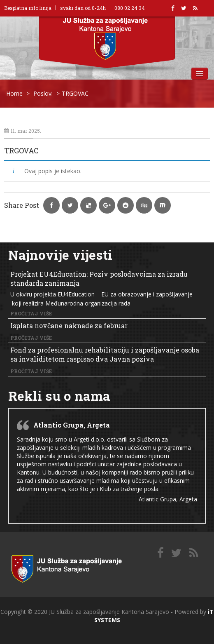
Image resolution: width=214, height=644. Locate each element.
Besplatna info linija (28, 8)
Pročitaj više (31, 313)
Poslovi (43, 93)
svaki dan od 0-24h (83, 8)
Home (14, 93)
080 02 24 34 (130, 8)
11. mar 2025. (23, 131)
